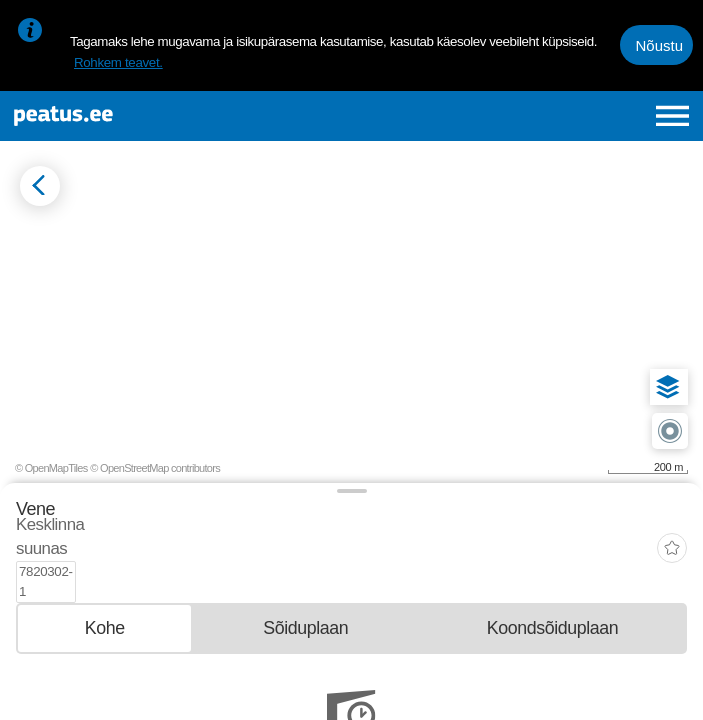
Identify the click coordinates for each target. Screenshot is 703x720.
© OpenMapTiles (51, 468)
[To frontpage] (140, 116)
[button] (668, 387)
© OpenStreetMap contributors (155, 468)
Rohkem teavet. (118, 62)
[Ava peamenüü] (673, 116)
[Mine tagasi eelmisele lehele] (40, 186)
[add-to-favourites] (672, 529)
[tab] (104, 586)
